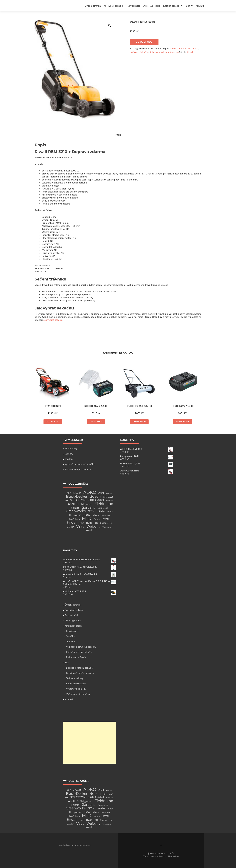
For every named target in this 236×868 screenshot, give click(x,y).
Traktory (69, 459)
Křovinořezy (71, 448)
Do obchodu (144, 42)
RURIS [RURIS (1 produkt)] (82, 523)
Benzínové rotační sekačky (80, 673)
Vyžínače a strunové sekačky (80, 464)
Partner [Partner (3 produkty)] (97, 519)
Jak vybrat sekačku (114, 6)
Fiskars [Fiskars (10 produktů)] (75, 508)
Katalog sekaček (172, 6)
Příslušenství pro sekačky (78, 469)
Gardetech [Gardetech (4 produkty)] (103, 508)
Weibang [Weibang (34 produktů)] (93, 526)
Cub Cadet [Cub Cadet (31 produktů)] (96, 500)
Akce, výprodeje (152, 6)
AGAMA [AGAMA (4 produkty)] (77, 493)
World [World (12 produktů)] (89, 530)
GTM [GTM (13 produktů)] (91, 511)
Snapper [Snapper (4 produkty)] (104, 523)
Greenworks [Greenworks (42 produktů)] (76, 511)
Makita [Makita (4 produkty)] (96, 515)
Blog (188, 6)
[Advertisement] (89, 743)
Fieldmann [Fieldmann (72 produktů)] (104, 504)
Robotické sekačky (76, 683)
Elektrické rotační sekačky (80, 668)
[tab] (118, 135)
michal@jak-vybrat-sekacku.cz (75, 845)
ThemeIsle (173, 856)
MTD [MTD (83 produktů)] (87, 518)
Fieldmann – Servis (76, 657)
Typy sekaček (133, 6)
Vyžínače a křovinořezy (78, 694)
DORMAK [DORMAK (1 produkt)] (110, 501)
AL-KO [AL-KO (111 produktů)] (90, 492)
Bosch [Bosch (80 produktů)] (95, 496)
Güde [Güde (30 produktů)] (101, 511)
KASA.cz (134, 52)
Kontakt (200, 6)
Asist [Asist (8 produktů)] (101, 493)
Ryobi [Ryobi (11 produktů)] (90, 523)
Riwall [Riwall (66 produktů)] (72, 522)
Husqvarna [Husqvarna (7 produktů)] (75, 515)
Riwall (190, 52)
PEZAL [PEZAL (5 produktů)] (106, 519)
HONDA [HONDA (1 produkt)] (110, 512)
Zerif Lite (148, 856)
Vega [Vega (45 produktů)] (80, 526)
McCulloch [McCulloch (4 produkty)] (75, 519)
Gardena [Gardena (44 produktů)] (89, 507)
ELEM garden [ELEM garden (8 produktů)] (85, 504)
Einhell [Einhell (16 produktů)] (70, 504)
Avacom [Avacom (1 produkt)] (109, 493)
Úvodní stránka (93, 6)
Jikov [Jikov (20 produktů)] (87, 515)
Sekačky (144, 52)
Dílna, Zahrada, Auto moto (184, 48)
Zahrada (174, 52)
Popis (118, 135)
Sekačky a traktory (159, 52)
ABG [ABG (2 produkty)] (69, 493)
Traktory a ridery (75, 678)
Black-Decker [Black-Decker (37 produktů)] (77, 496)
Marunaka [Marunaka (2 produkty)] (106, 515)
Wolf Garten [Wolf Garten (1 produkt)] (107, 527)
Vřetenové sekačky (76, 689)
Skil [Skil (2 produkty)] (97, 523)
